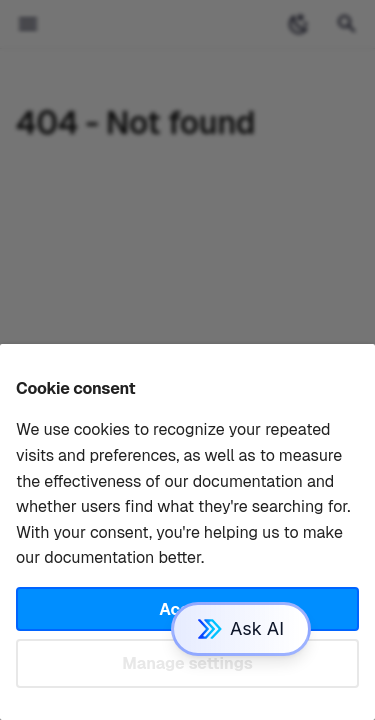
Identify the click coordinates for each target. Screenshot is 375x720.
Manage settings (187, 663)
